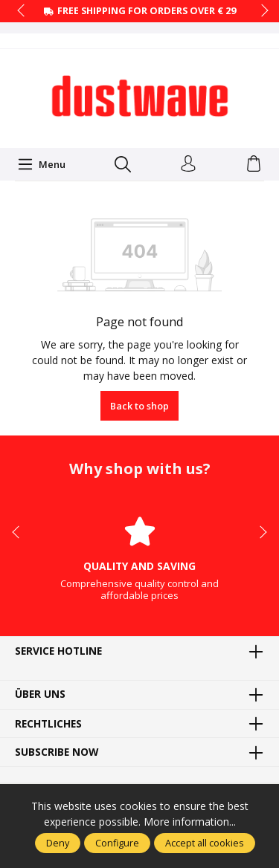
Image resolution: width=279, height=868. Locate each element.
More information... (190, 822)
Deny (58, 843)
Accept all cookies (205, 843)
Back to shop (139, 406)
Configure (117, 843)
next (260, 11)
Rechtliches (48, 724)
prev (22, 11)
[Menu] (42, 164)
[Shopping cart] (254, 164)
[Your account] (188, 164)
